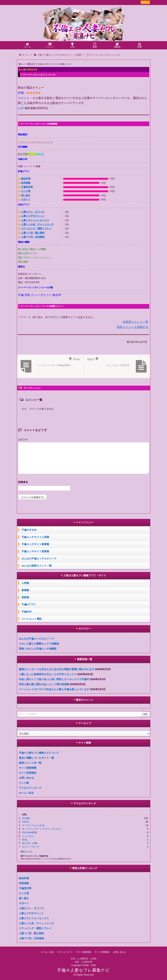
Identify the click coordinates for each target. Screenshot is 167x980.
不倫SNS (27, 612)
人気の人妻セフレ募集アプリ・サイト (85, 576)
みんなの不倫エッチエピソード (39, 558)
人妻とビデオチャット (31, 216)
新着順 (25, 590)
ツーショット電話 (32, 619)
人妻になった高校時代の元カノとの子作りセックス (48, 674)
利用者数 (24, 183)
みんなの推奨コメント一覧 (37, 566)
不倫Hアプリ (29, 604)
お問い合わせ (26, 778)
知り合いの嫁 (30, 843)
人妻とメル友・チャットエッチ (36, 224)
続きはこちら (27, 852)
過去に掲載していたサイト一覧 (36, 758)
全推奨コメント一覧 (135, 322)
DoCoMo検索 (30, 832)
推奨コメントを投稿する (133, 327)
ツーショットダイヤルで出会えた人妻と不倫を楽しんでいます (54, 689)
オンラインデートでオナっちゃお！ (42, 829)
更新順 (25, 597)
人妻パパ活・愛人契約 (31, 233)
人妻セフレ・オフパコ (31, 212)
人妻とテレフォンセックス (34, 220)
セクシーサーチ (31, 847)
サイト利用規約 (28, 773)
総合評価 (24, 178)
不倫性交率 (25, 187)
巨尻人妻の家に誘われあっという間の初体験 (44, 684)
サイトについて (65, 952)
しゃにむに (28, 836)
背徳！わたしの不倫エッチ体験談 (38, 649)
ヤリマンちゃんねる (33, 825)
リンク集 (24, 783)
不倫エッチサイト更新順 (35, 551)
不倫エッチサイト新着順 (35, 544)
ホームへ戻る (26, 793)
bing (24, 840)
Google (26, 818)
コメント (23, 439)
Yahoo (26, 822)
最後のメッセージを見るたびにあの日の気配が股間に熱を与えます (57, 669)
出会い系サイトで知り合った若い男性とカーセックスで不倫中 (54, 679)
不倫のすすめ (29, 530)
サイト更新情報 (28, 768)
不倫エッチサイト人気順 (35, 537)
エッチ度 (24, 191)
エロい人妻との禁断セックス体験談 (39, 644)
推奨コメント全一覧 (30, 763)
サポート (24, 199)
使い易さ (24, 195)
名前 (84, 482)
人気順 (25, 583)
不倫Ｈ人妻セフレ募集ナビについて (39, 753)
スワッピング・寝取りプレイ (35, 228)
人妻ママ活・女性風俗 (31, 237)
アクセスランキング (30, 788)
